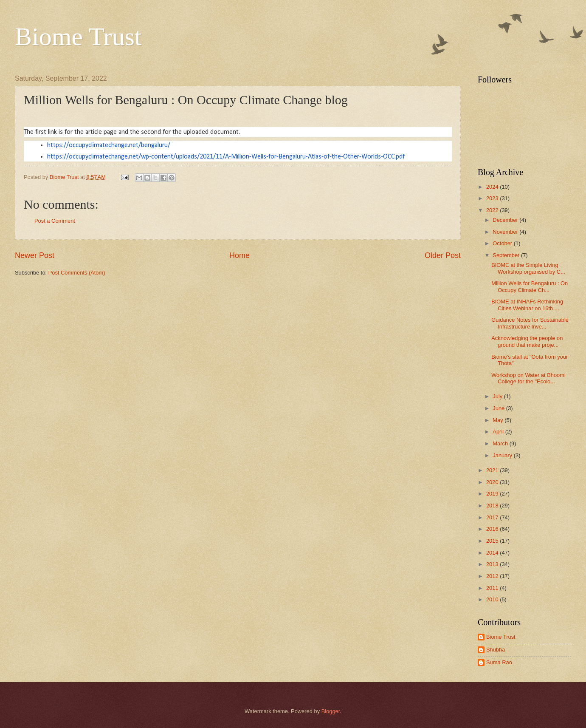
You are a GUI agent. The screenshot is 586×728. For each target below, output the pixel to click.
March (501, 443)
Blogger (331, 711)
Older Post (443, 255)
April (499, 432)
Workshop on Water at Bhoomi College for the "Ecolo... (528, 378)
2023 (493, 198)
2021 (493, 470)
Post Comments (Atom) (77, 273)
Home (239, 255)
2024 (493, 187)
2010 (493, 599)
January (503, 455)
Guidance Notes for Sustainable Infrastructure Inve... (530, 323)
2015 (493, 541)
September (507, 255)
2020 (493, 482)
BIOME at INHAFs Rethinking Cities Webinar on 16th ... (527, 305)
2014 (493, 553)
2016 (493, 529)
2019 (493, 494)
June (499, 408)
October (503, 243)
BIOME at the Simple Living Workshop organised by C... (528, 268)
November (506, 232)
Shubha (496, 650)
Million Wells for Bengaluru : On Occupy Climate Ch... (530, 286)
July (498, 396)
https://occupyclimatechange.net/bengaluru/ (109, 145)
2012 (493, 576)
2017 (493, 517)
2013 (493, 564)
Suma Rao (499, 662)
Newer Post (35, 255)
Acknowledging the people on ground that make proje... (527, 341)
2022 (493, 210)
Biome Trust (78, 37)
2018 (493, 506)
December (506, 220)
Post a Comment (55, 221)
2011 (493, 588)
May (499, 420)
